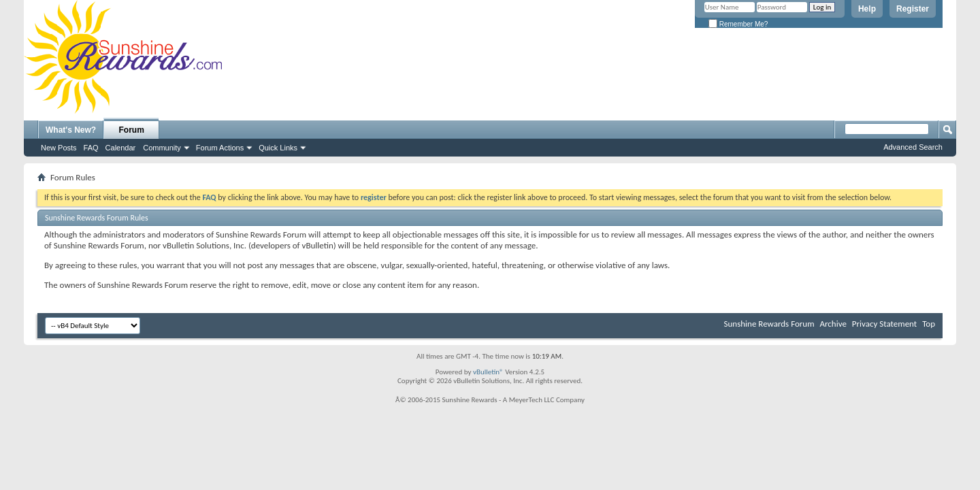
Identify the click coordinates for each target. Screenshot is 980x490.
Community (162, 148)
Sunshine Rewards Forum (769, 324)
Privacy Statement (884, 324)
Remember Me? (738, 24)
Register (913, 9)
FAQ (91, 148)
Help (867, 9)
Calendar (121, 148)
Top (929, 324)
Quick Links (278, 148)
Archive (833, 324)
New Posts (59, 148)
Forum (132, 130)
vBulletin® (488, 372)
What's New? (71, 130)
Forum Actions (220, 148)
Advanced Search (913, 147)
